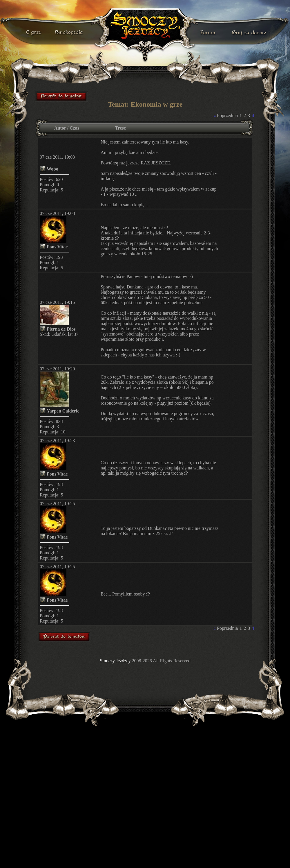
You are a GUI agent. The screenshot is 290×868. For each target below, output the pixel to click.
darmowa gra (250, 33)
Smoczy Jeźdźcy (115, 661)
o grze (34, 33)
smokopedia (69, 33)
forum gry (209, 33)
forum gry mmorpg (62, 96)
